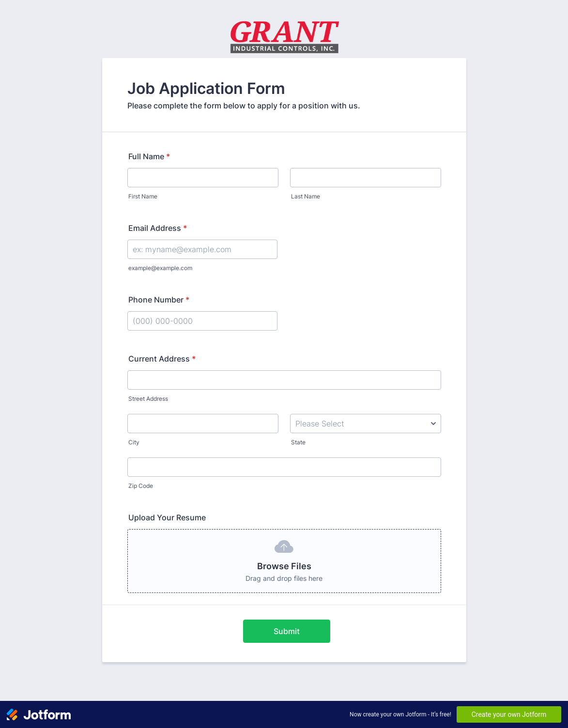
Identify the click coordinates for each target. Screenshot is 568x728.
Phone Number (159, 300)
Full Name (149, 156)
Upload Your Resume (167, 517)
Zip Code (141, 486)
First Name (143, 196)
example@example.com (160, 268)
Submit (287, 631)
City (134, 442)
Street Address (148, 399)
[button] (284, 561)
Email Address (158, 228)
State (298, 442)
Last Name (306, 196)
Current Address (162, 359)
